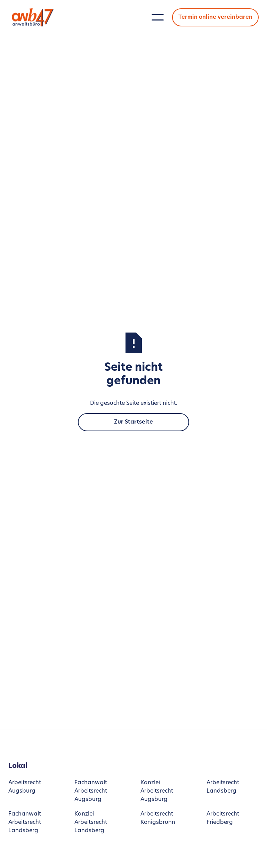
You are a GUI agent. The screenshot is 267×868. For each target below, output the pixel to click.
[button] (158, 17)
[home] (34, 17)
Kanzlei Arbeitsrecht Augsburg (157, 791)
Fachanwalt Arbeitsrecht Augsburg (91, 791)
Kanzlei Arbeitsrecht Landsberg (91, 822)
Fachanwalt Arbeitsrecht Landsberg (25, 822)
